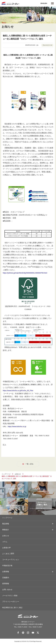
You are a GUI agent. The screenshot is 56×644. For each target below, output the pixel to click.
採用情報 (6, 584)
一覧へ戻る (28, 464)
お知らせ (18, 474)
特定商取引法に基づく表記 (12, 608)
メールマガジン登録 (10, 596)
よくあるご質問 (8, 554)
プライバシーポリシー (11, 602)
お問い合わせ (7, 590)
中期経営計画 (7, 566)
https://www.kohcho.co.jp (17, 426)
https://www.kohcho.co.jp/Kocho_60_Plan (18, 390)
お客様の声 (6, 548)
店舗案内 (6, 578)
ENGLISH (44, 3)
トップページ (6, 474)
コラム (5, 542)
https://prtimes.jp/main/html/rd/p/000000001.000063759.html (25, 273)
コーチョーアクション (11, 560)
